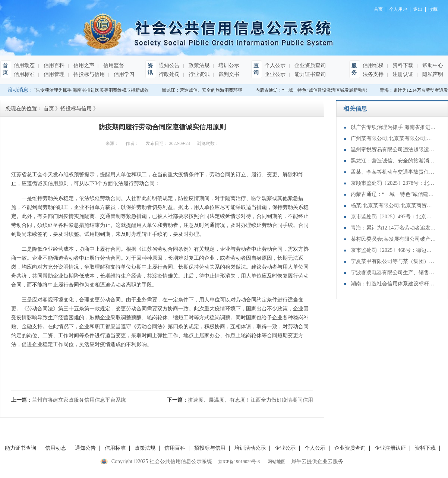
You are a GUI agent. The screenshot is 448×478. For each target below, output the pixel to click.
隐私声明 (432, 74)
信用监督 (113, 65)
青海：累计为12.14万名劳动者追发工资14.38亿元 (394, 228)
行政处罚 (169, 74)
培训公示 (228, 65)
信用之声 (83, 65)
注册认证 (402, 74)
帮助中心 (432, 65)
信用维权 (373, 65)
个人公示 (275, 65)
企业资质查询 (309, 65)
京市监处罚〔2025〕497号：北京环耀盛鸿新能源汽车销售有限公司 (394, 217)
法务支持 (373, 74)
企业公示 (275, 74)
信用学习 (123, 74)
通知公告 (169, 65)
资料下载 (402, 65)
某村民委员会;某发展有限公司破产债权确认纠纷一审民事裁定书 (394, 239)
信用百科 (53, 65)
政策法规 (198, 65)
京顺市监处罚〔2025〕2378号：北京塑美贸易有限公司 (394, 183)
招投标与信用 (88, 74)
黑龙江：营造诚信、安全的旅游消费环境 (203, 90)
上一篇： (69, 400)
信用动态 (24, 65)
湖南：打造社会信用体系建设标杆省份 (394, 284)
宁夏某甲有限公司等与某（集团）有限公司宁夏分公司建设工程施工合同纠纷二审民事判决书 (394, 261)
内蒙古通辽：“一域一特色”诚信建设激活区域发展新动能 (312, 90)
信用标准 (24, 74)
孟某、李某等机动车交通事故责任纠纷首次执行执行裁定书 (394, 172)
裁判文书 (228, 74)
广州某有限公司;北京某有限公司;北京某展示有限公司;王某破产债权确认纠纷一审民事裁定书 (394, 138)
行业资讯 (198, 74)
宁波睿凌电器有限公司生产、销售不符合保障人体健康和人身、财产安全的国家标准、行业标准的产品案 (394, 273)
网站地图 (275, 462)
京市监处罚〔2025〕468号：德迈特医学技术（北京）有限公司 (394, 250)
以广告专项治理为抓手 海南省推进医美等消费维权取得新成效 (89, 90)
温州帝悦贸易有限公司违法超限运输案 (394, 150)
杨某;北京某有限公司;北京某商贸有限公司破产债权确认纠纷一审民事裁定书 (394, 205)
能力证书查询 (309, 74)
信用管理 (53, 74)
